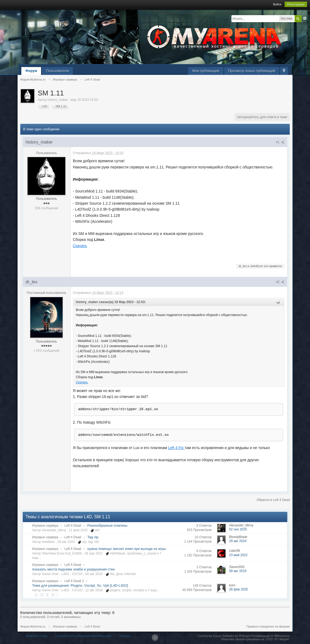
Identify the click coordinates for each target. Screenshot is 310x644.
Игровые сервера (45, 526)
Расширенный (305, 18)
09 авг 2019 (238, 571)
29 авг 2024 (238, 541)
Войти (277, 4)
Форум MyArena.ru (33, 626)
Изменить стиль (36, 636)
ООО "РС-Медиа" (278, 639)
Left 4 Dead (73, 526)
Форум (31, 71)
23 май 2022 (238, 555)
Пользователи (57, 71)
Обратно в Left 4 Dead (273, 500)
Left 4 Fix (176, 448)
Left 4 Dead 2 (74, 581)
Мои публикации (206, 71)
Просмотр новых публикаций (252, 71)
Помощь (125, 636)
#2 (280, 282)
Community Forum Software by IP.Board (224, 636)
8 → (55, 595)
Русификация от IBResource (270, 636)
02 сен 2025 (238, 529)
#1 (280, 142)
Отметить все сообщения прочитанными (83, 636)
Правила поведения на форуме (268, 626)
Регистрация (296, 4)
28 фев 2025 (238, 589)
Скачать (80, 246)
